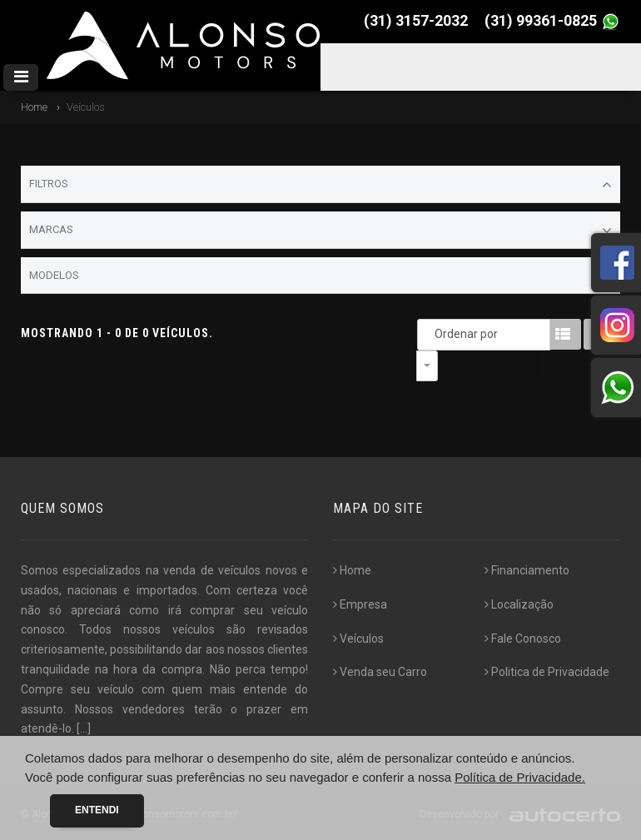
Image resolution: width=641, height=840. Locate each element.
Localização (519, 604)
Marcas (320, 231)
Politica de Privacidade (547, 672)
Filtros (320, 185)
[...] (84, 728)
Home (34, 107)
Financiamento (527, 570)
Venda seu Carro (380, 672)
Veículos (358, 639)
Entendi (97, 810)
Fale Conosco (523, 639)
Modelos (320, 276)
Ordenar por (431, 334)
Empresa (360, 604)
